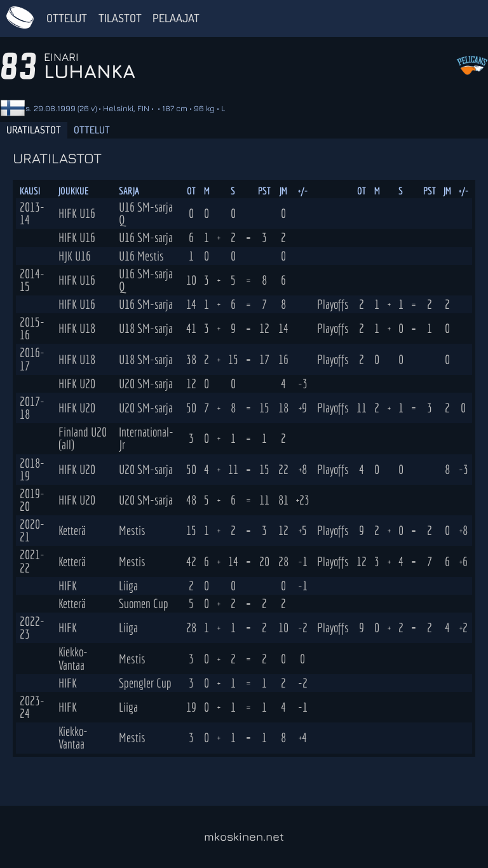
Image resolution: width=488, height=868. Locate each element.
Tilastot (120, 18)
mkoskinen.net (244, 837)
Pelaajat (176, 18)
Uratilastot (34, 130)
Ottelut (67, 18)
